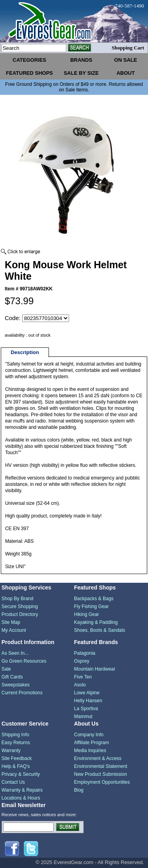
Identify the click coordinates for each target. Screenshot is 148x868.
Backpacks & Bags (94, 599)
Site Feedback (17, 758)
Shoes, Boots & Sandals (100, 630)
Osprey (82, 661)
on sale (126, 60)
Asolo (80, 685)
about (126, 73)
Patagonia (85, 653)
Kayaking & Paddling (96, 622)
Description (25, 352)
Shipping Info (15, 735)
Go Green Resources (24, 661)
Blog (79, 790)
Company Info (89, 735)
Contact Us (13, 782)
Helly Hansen (88, 701)
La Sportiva (86, 709)
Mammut (83, 716)
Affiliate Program (92, 743)
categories (29, 60)
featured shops (29, 73)
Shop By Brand (18, 599)
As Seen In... (15, 653)
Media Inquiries (90, 750)
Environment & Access (98, 758)
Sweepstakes (16, 685)
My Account (14, 630)
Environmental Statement (101, 766)
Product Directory (20, 614)
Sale (6, 669)
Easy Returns (16, 743)
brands (81, 60)
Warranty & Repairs (22, 790)
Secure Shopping (20, 606)
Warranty (11, 750)
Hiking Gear (87, 614)
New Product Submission (101, 774)
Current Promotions (22, 693)
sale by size (81, 73)
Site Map (11, 622)
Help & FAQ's (16, 766)
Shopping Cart (128, 48)
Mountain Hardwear (95, 669)
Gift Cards (12, 677)
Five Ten (83, 677)
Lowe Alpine (87, 693)
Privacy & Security (21, 774)
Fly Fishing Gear (92, 606)
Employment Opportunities (102, 782)
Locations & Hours (21, 798)
